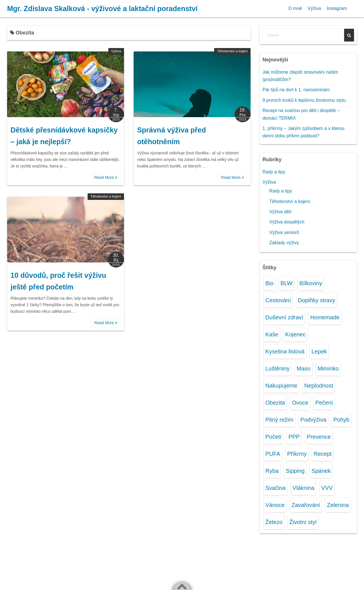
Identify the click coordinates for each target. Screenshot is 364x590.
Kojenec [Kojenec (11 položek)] (295, 334)
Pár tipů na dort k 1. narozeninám (296, 90)
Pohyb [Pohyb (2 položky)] (341, 420)
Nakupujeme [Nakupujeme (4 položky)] (281, 386)
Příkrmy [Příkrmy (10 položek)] (297, 454)
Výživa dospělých (287, 222)
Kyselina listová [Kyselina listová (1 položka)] (285, 351)
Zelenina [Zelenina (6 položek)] (338, 505)
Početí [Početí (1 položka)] (273, 437)
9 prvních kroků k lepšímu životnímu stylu (304, 100)
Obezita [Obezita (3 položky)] (275, 403)
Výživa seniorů (284, 232)
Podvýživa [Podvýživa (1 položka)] (313, 420)
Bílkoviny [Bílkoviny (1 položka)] (311, 283)
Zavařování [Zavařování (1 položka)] (306, 505)
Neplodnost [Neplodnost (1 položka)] (319, 386)
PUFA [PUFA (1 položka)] (273, 454)
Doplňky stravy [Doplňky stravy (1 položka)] (317, 300)
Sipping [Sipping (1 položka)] (295, 471)
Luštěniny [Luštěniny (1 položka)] (278, 369)
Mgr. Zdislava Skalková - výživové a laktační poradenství (102, 9)
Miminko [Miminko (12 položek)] (328, 369)
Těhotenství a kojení (232, 51)
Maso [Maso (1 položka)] (304, 369)
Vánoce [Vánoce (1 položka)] (275, 505)
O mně (295, 8)
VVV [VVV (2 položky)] (327, 488)
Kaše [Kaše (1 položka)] (272, 334)
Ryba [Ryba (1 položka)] (272, 471)
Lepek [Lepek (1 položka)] (319, 351)
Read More (106, 177)
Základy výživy (284, 243)
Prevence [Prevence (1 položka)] (319, 437)
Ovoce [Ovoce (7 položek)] (300, 403)
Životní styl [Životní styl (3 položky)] (303, 522)
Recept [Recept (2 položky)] (323, 454)
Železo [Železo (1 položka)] (274, 522)
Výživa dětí (280, 212)
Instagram (337, 8)
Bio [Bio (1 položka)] (269, 283)
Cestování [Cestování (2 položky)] (278, 300)
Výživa (314, 8)
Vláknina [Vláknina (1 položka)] (304, 488)
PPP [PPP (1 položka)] (294, 437)
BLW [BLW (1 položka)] (286, 283)
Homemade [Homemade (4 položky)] (325, 317)
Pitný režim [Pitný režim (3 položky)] (279, 420)
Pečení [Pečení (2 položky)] (324, 403)
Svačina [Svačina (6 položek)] (275, 488)
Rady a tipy (274, 172)
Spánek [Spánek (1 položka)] (321, 471)
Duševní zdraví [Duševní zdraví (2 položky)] (284, 317)
